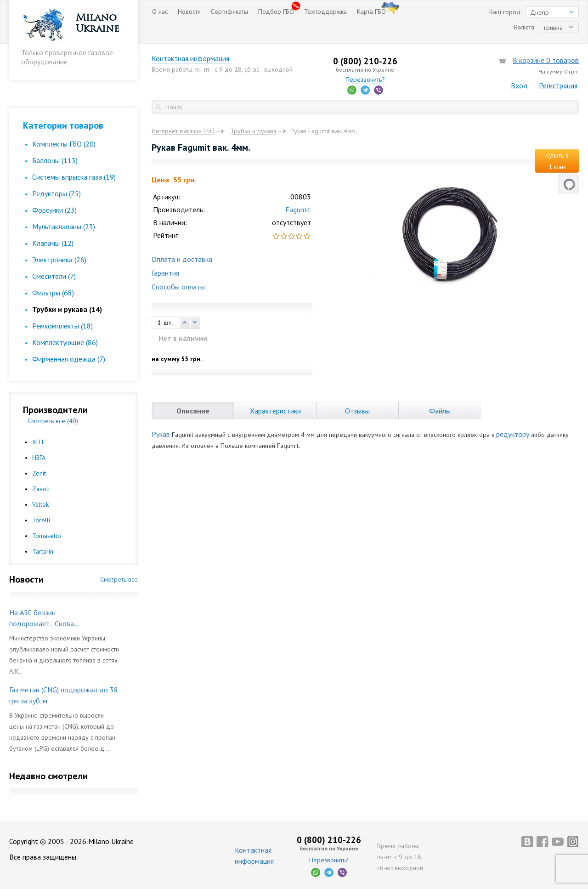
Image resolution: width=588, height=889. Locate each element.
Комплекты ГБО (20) (64, 144)
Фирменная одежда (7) (69, 359)
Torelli (41, 520)
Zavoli (41, 489)
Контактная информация (190, 58)
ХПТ (38, 442)
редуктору (513, 434)
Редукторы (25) (57, 193)
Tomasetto (47, 536)
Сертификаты (229, 11)
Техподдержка (325, 11)
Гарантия (165, 273)
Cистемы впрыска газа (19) (74, 177)
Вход (519, 85)
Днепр (540, 12)
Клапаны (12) (53, 243)
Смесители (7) (54, 276)
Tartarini (43, 551)
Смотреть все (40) (53, 421)
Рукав (161, 434)
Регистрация (558, 85)
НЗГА (39, 458)
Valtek (40, 504)
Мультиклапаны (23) (64, 226)
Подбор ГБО (276, 11)
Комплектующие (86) (65, 342)
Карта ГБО (371, 11)
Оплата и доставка (182, 259)
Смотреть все (119, 579)
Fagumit (298, 210)
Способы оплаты (178, 287)
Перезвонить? (365, 79)
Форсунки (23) (54, 210)
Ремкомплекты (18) (62, 326)
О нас (160, 11)
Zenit (39, 473)
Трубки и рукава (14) (67, 309)
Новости (189, 11)
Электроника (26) (59, 260)
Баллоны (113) (55, 160)
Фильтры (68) (53, 293)
